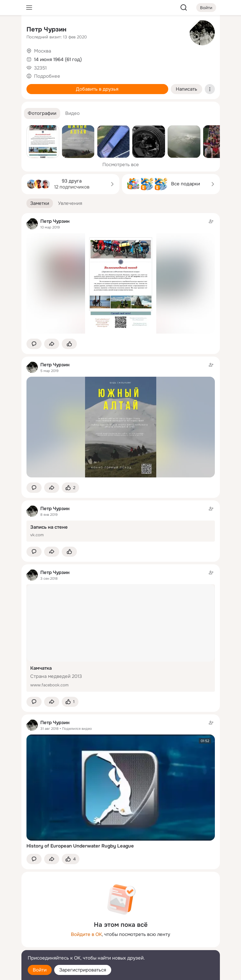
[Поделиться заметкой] (52, 344)
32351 (40, 68)
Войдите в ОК (86, 934)
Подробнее (47, 76)
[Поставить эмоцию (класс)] (69, 344)
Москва (43, 51)
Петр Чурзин (46, 29)
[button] (42, 113)
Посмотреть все (121, 165)
